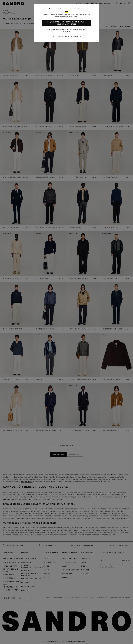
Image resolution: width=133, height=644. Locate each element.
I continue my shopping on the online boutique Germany (67, 31)
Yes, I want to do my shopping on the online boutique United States (66, 23)
